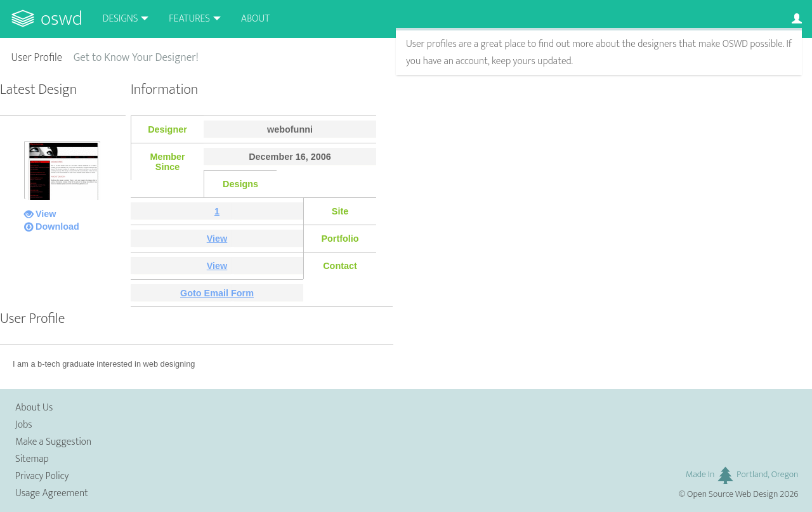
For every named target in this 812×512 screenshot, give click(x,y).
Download (57, 226)
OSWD (62, 19)
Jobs (24, 425)
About (255, 19)
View (46, 214)
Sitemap (32, 459)
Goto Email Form (217, 293)
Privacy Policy (42, 476)
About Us (34, 408)
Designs (121, 19)
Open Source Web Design (732, 494)
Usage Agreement (52, 493)
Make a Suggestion (53, 442)
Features (189, 19)
